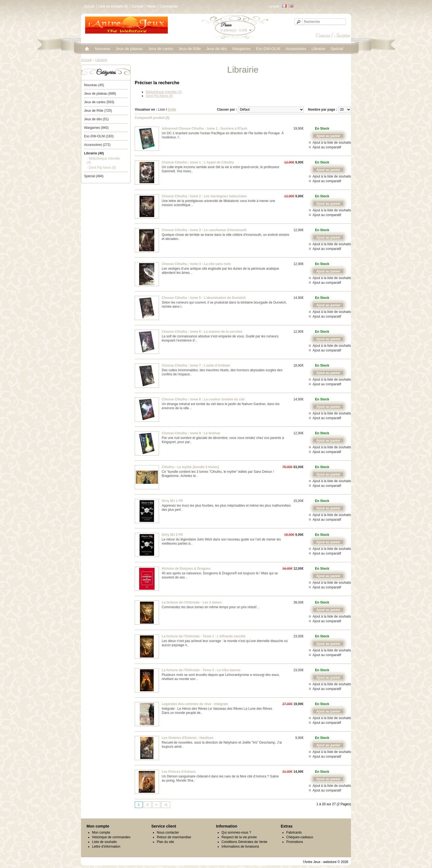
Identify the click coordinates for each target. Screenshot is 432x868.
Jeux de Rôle (190, 49)
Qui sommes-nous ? (236, 832)
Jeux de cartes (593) (99, 102)
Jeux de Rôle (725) (98, 111)
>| (166, 805)
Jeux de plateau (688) (100, 94)
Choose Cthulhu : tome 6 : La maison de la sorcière (202, 332)
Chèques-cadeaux (300, 837)
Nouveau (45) (94, 85)
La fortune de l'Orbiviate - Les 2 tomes (192, 602)
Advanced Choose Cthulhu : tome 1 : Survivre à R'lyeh (204, 129)
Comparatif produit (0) (152, 118)
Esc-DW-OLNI (268, 49)
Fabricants (294, 832)
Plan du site (165, 842)
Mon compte (101, 832)
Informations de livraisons (240, 847)
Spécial (337, 49)
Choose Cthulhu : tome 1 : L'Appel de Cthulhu (198, 162)
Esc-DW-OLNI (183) (99, 136)
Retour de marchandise (174, 837)
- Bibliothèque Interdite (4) (103, 160)
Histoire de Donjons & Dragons (186, 569)
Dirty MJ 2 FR (172, 535)
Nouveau (102, 49)
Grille (172, 110)
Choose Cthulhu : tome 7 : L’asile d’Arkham (196, 365)
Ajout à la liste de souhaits (332, 143)
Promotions (295, 842)
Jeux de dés (217, 49)
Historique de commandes (111, 837)
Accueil (89, 6)
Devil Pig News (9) (159, 96)
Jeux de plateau (129, 49)
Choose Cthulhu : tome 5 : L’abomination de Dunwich (204, 298)
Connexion (323, 36)
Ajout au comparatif (327, 147)
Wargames (241, 49)
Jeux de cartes (160, 49)
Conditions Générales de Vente (244, 842)
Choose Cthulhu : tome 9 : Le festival (191, 433)
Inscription (342, 36)
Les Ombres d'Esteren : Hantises (188, 738)
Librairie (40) (94, 153)
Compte (137, 6)
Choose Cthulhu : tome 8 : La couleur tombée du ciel (203, 399)
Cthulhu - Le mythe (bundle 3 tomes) (190, 467)
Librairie (318, 49)
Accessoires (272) (97, 145)
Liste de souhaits (104, 842)
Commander (169, 6)
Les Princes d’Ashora (179, 772)
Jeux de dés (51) (96, 119)
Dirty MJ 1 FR (172, 501)
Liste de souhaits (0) (113, 6)
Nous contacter (168, 832)
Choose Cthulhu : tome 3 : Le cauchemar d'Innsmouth (204, 230)
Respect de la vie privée (239, 837)
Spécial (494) (94, 176)
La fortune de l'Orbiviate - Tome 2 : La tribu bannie (201, 670)
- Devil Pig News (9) (101, 168)
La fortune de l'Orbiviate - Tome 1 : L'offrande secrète (204, 636)
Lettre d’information (106, 847)
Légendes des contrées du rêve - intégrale (195, 704)
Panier (152, 6)
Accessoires (296, 49)
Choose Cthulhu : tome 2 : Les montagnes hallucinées (204, 196)
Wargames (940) (96, 128)
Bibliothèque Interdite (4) (164, 92)
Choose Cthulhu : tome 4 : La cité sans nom (196, 264)
